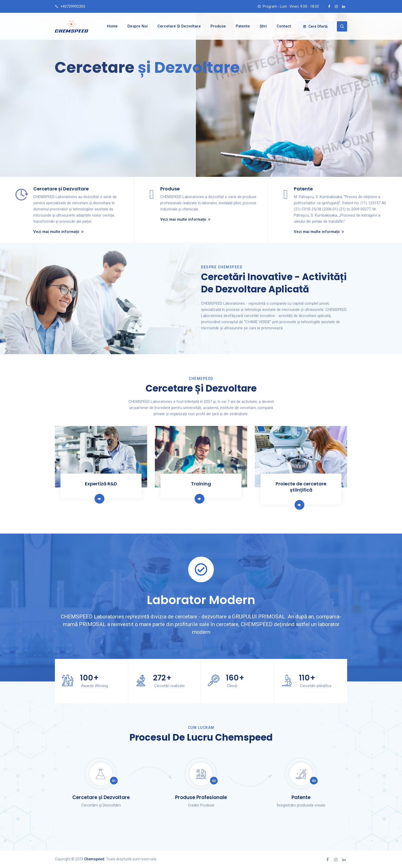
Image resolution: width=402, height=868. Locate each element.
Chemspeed (94, 859)
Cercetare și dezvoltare (178, 26)
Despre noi (136, 26)
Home (111, 26)
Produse (217, 26)
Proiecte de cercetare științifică (301, 487)
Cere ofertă (315, 26)
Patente (242, 26)
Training (201, 484)
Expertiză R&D (101, 484)
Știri (262, 26)
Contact (283, 26)
